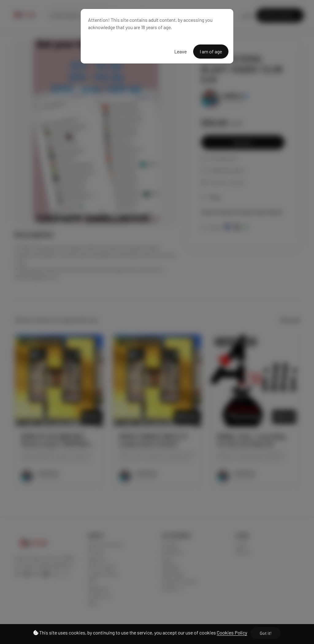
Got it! (266, 633)
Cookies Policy (232, 632)
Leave (180, 51)
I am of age (211, 51)
